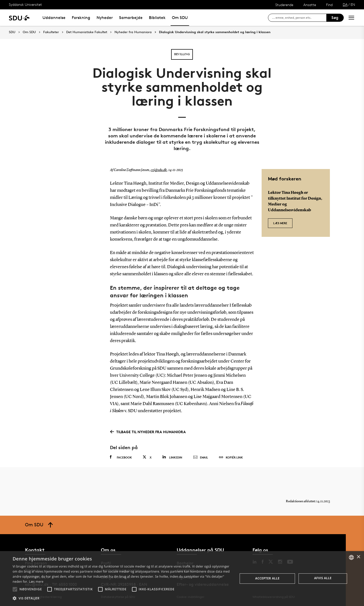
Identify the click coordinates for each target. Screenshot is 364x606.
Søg (335, 18)
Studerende (284, 5)
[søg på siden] (299, 18)
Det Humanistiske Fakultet (87, 32)
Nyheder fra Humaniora (133, 32)
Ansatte (310, 5)
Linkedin (172, 457)
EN (353, 4)
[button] (15, 589)
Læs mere (280, 223)
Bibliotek (157, 18)
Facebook (121, 457)
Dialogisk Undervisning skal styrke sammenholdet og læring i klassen (215, 32)
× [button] (358, 557)
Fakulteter (51, 32)
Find (329, 5)
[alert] (182, 579)
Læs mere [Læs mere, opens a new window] (36, 582)
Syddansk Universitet (25, 4)
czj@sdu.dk (159, 170)
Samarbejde (131, 18)
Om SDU (180, 18)
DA (345, 4)
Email (201, 457)
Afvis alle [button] (323, 578)
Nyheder (105, 18)
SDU (12, 32)
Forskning (81, 18)
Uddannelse (54, 18)
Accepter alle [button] (267, 578)
